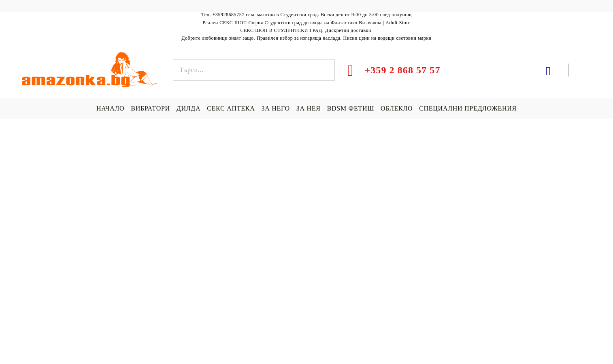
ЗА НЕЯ (309, 108)
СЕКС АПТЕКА (231, 108)
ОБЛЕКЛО (397, 108)
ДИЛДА (188, 108)
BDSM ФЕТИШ (351, 108)
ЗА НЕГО (275, 108)
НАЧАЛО (110, 108)
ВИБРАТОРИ (150, 108)
